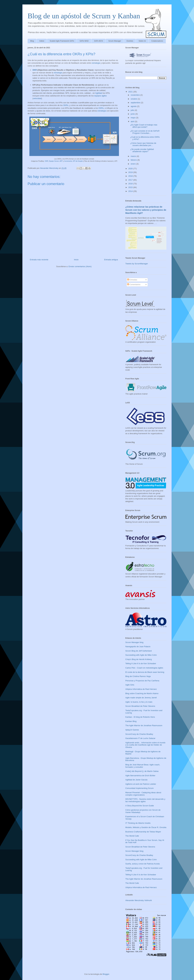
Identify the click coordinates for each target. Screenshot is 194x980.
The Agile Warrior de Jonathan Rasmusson (144, 725)
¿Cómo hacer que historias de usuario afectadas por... (143, 144)
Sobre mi (142, 41)
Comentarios (134, 284)
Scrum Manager (115, 41)
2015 (131, 187)
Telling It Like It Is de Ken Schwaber (141, 663)
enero (133, 164)
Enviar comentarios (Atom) (80, 266)
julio (133, 110)
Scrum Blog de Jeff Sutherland (138, 651)
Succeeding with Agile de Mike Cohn (141, 655)
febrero (134, 160)
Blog (32, 41)
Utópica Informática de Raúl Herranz (141, 689)
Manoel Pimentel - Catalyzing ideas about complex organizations (143, 794)
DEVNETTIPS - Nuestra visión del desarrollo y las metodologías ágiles (145, 800)
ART (61, 161)
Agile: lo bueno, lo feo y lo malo (139, 702)
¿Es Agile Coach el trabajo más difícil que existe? (144, 126)
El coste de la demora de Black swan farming (145, 672)
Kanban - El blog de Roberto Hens (140, 717)
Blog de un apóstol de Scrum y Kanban (84, 16)
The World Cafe (132, 836)
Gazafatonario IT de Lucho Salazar (140, 738)
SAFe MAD (84, 41)
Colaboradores (157, 41)
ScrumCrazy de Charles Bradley (139, 734)
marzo (134, 156)
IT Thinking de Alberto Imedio (138, 823)
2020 (131, 169)
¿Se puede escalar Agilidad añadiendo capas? (142, 150)
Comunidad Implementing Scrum (139, 788)
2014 (131, 191)
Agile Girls (130, 685)
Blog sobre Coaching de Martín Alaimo (142, 693)
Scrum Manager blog (134, 642)
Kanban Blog (131, 721)
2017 (131, 180)
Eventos (130, 41)
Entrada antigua (111, 260)
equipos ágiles (101, 96)
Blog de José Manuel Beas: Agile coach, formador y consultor (143, 766)
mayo (133, 118)
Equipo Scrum (54, 161)
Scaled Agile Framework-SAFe (62, 41)
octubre (134, 99)
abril (133, 121)
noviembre (136, 95)
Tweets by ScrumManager (137, 264)
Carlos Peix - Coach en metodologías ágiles (144, 668)
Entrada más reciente (39, 260)
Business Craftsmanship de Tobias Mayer (143, 832)
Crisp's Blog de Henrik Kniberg (139, 659)
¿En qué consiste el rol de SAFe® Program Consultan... (145, 132)
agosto (134, 106)
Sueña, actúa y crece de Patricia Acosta (143, 864)
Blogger (106, 974)
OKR (35, 70)
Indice (42, 41)
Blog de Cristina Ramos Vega (138, 676)
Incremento (68, 161)
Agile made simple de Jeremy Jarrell (141, 698)
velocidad (37, 98)
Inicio (76, 260)
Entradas (132, 280)
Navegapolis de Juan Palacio (138, 647)
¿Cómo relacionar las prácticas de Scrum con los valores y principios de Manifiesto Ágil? (146, 210)
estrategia (96, 63)
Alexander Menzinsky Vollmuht (139, 900)
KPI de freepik (78, 161)
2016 (131, 184)
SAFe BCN (98, 41)
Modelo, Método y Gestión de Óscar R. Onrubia (146, 827)
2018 (131, 176)
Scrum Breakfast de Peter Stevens (140, 706)
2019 (131, 172)
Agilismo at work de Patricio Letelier (141, 784)
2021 (131, 92)
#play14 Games (132, 730)
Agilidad (99, 93)
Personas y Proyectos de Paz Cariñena (142, 681)
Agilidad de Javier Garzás (136, 780)
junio (133, 114)
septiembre (136, 103)
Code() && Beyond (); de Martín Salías (142, 771)
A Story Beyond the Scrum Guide (140, 806)
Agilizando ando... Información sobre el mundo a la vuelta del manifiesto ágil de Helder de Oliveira (145, 745)
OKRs (66, 105)
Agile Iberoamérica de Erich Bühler (140, 776)
